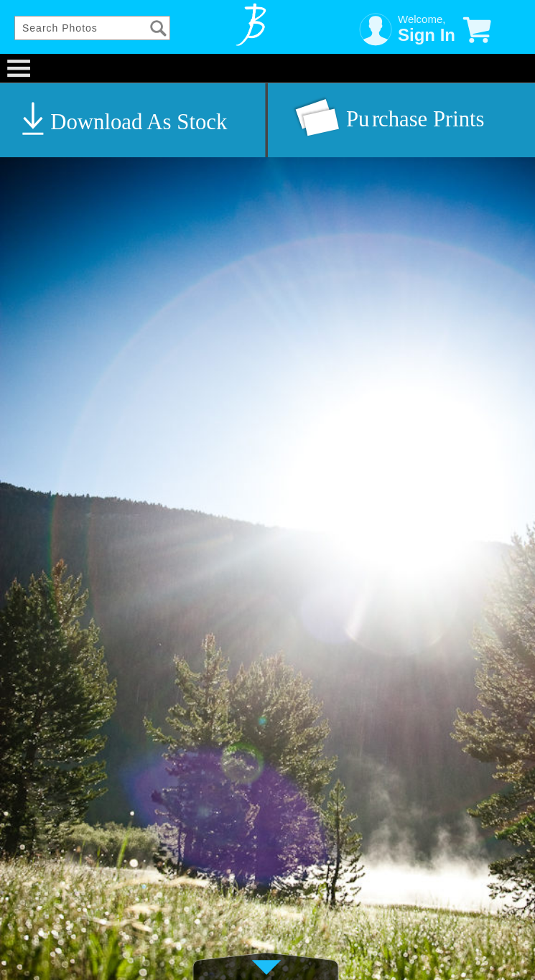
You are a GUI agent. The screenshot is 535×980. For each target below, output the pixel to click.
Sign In (427, 35)
